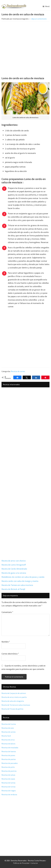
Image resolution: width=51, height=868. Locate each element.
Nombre (6, 642)
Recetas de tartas (8, 783)
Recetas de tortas (8, 787)
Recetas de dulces (8, 744)
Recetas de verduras (9, 794)
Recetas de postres (9, 771)
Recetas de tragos (9, 791)
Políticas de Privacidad (21, 863)
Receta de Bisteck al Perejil (13, 589)
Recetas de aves (8, 728)
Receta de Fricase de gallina (12, 709)
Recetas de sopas (8, 779)
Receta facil (6, 736)
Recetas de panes (8, 755)
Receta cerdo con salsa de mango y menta (20, 581)
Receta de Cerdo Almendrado (14, 569)
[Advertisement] (25, 49)
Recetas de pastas (9, 759)
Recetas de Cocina (9, 724)
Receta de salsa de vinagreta (13, 701)
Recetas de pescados (10, 763)
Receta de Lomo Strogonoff (14, 565)
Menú (47, 6)
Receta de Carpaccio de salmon (14, 693)
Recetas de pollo (8, 767)
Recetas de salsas (8, 775)
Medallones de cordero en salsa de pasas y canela (23, 577)
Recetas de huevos (9, 751)
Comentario (7, 612)
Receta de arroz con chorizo (14, 561)
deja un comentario (39, 19)
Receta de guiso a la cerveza (14, 573)
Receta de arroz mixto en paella (14, 697)
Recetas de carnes (18, 371)
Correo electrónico (10, 654)
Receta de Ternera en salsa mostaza (17, 585)
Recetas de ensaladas (10, 748)
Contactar (34, 863)
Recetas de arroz (8, 740)
